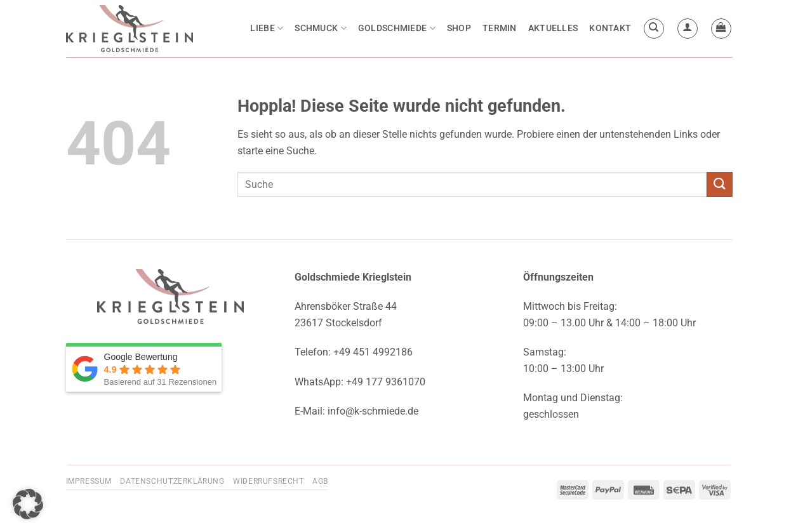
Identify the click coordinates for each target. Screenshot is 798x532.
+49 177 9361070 (386, 382)
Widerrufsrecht (269, 481)
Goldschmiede (397, 28)
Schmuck (321, 28)
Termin (500, 28)
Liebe (267, 28)
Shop (459, 28)
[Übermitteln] (719, 184)
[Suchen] (654, 29)
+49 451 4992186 (373, 352)
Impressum (89, 481)
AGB (320, 481)
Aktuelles (553, 28)
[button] (688, 29)
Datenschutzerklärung (172, 481)
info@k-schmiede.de (373, 411)
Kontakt (610, 28)
